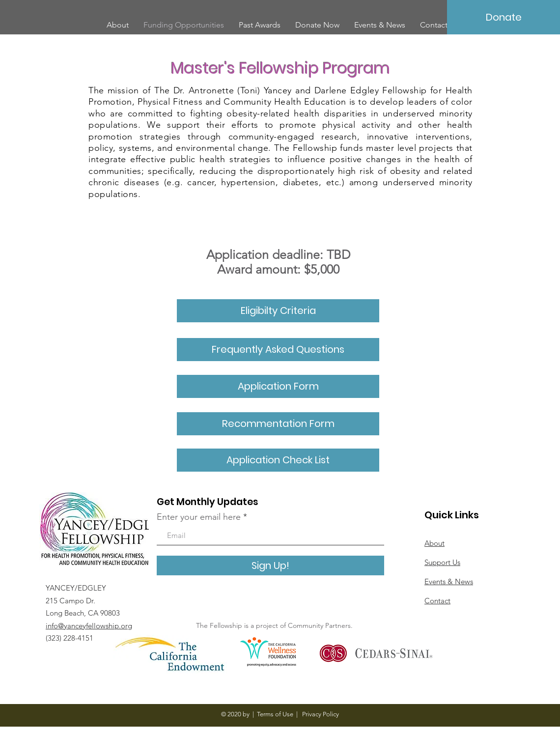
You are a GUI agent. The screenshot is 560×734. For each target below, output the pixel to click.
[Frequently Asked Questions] (278, 350)
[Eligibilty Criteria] (278, 311)
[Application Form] (278, 386)
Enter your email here (199, 517)
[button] (278, 424)
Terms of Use (275, 714)
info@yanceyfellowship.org (89, 626)
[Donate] (504, 17)
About (434, 543)
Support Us (442, 562)
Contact (437, 601)
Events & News (449, 581)
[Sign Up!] (270, 565)
